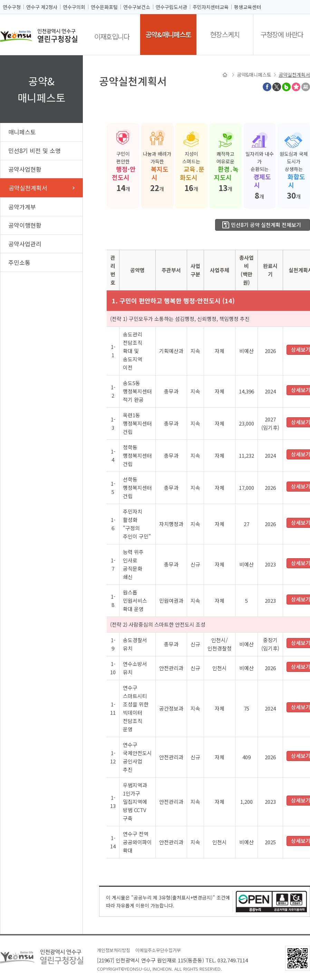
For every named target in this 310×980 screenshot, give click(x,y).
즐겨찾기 (296, 87)
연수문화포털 (104, 7)
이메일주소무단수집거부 (158, 950)
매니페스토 (22, 132)
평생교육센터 (248, 7)
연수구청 (12, 7)
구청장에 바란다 (282, 34)
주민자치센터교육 (211, 7)
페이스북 (267, 87)
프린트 (306, 87)
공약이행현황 (25, 225)
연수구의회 (74, 7)
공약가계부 (22, 207)
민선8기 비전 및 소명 (35, 150)
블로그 (286, 87)
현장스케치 (225, 34)
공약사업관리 (25, 244)
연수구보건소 (137, 7)
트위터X (277, 87)
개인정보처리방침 (114, 950)
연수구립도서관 (171, 7)
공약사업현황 (25, 169)
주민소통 (19, 262)
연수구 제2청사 (42, 7)
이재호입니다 (112, 36)
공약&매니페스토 (168, 34)
